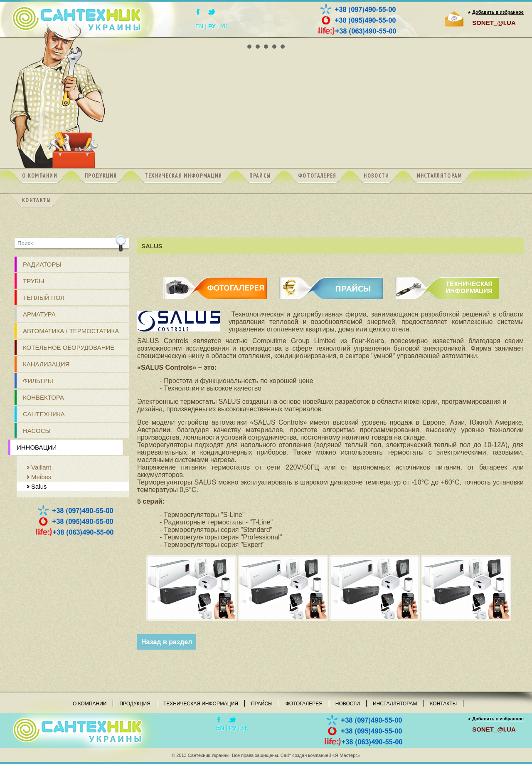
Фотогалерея (304, 704)
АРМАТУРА (39, 314)
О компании (90, 704)
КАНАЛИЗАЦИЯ (46, 364)
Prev (19, 38)
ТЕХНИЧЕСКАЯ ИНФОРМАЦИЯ (447, 281)
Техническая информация (201, 704)
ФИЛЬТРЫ (38, 381)
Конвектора (43, 397)
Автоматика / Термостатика (71, 331)
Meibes (41, 477)
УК (224, 26)
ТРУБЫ (34, 281)
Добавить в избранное (498, 12)
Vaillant (41, 467)
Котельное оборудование (69, 347)
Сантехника (44, 414)
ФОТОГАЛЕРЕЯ (216, 281)
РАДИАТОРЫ (42, 264)
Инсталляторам (395, 704)
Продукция (135, 704)
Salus (39, 486)
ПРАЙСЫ (331, 281)
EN (199, 26)
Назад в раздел (167, 642)
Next (513, 38)
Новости (348, 704)
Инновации (37, 447)
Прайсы (262, 704)
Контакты (444, 704)
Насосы (37, 431)
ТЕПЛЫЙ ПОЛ (44, 298)
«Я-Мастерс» (346, 755)
